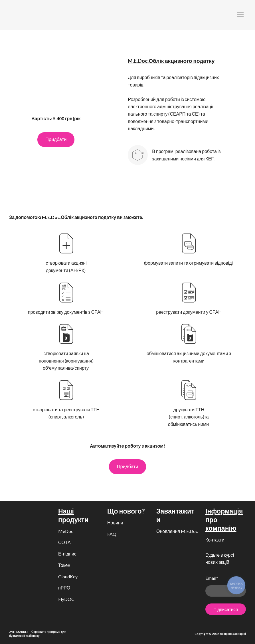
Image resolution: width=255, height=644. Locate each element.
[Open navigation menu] (240, 15)
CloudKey (68, 576)
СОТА (64, 542)
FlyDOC (66, 599)
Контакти (215, 540)
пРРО (64, 588)
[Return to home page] (18, 15)
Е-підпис (67, 554)
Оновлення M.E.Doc (177, 531)
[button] (56, 140)
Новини (115, 523)
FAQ (112, 534)
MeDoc (66, 531)
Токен (64, 565)
